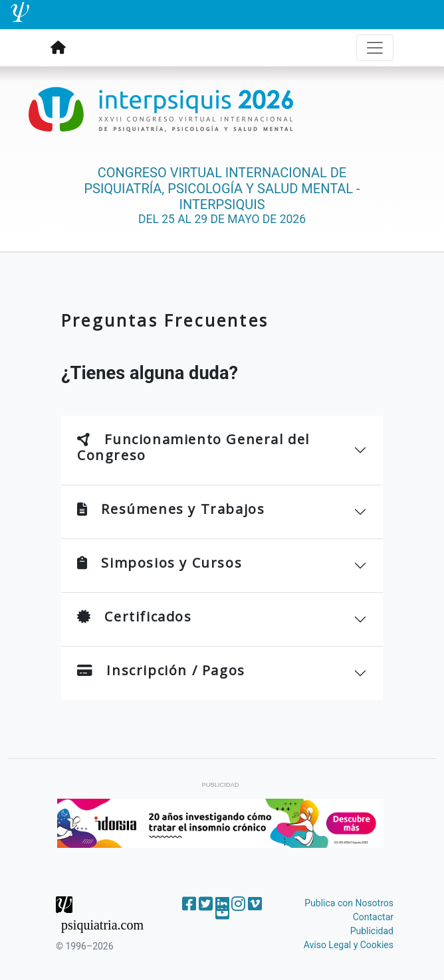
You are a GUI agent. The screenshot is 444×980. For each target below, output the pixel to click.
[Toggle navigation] (375, 48)
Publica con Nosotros (349, 903)
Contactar (373, 917)
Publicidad (372, 931)
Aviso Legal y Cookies (349, 945)
